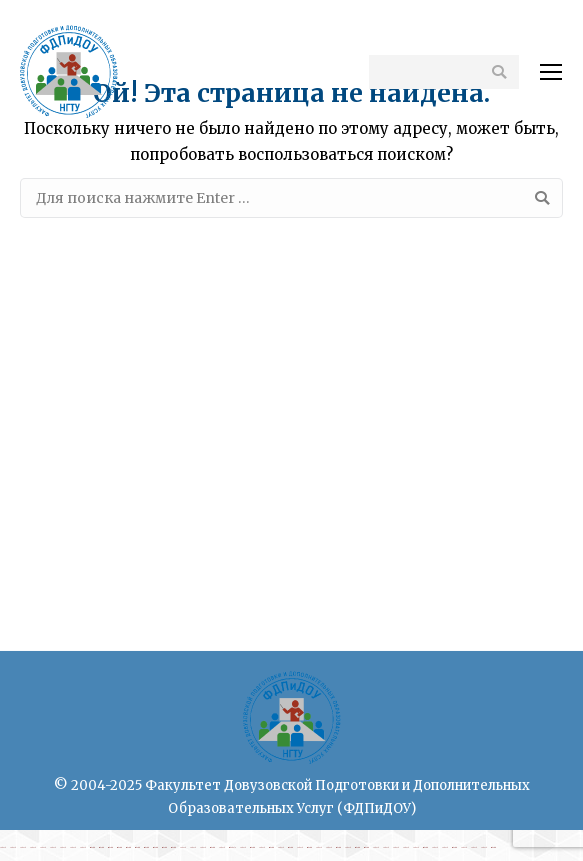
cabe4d (3, 847)
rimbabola (232, 847)
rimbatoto (92, 847)
